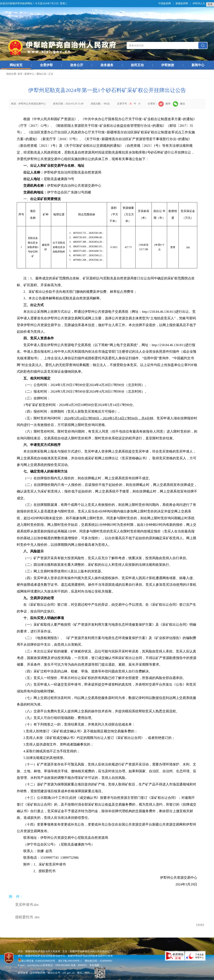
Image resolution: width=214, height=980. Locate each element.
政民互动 (137, 65)
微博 (164, 104)
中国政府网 (165, 3)
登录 (210, 4)
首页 (20, 74)
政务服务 (107, 65)
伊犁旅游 (168, 65)
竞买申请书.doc (27, 905)
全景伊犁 (46, 65)
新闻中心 (198, 65)
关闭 (200, 925)
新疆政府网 (182, 3)
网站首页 (16, 65)
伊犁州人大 (199, 3)
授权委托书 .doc (28, 917)
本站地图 (94, 965)
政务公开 (77, 65)
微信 (179, 104)
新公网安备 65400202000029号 (37, 961)
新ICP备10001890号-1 (70, 961)
